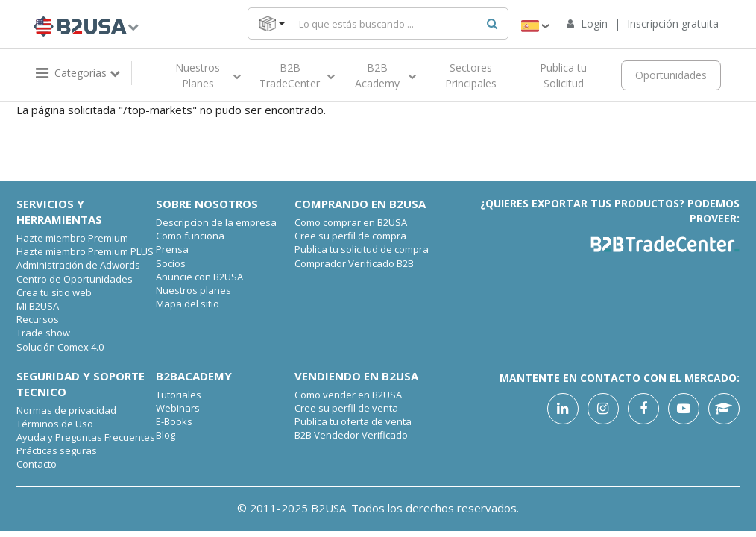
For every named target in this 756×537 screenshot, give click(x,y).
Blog (166, 435)
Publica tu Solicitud (563, 75)
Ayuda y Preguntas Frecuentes (86, 437)
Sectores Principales (471, 75)
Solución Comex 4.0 (60, 347)
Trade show (43, 333)
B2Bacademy (194, 376)
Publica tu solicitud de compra (362, 249)
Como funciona (190, 236)
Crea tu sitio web (54, 292)
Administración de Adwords (78, 265)
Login (596, 23)
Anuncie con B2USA (199, 277)
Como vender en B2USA (348, 395)
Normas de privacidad (66, 410)
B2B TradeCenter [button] (297, 75)
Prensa (172, 249)
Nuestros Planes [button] (208, 75)
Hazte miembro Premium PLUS (85, 251)
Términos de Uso (55, 424)
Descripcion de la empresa (216, 222)
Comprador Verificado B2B (354, 263)
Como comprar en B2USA (351, 222)
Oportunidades (671, 75)
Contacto (37, 464)
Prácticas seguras (57, 450)
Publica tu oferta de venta (353, 421)
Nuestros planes (193, 290)
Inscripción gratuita (673, 23)
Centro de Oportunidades (75, 279)
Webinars (178, 408)
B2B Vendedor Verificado (351, 435)
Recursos (38, 319)
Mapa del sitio (188, 304)
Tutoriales (179, 395)
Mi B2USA (38, 306)
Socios (171, 263)
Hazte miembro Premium (72, 238)
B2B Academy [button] (385, 75)
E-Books (174, 421)
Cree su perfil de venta (346, 408)
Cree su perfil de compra (350, 236)
